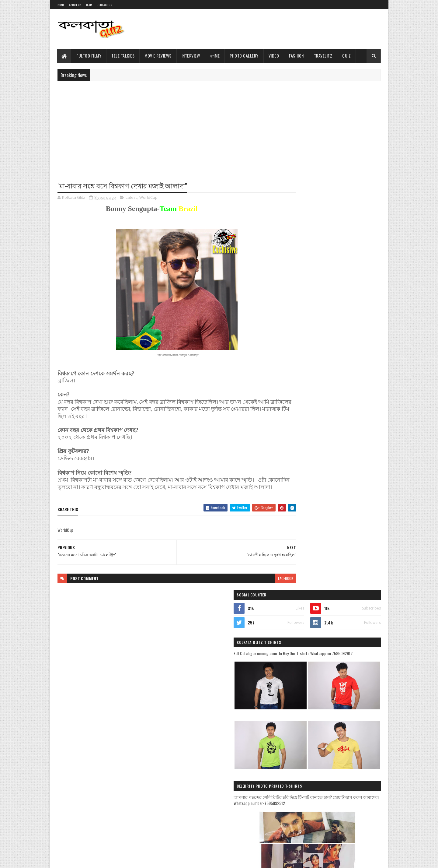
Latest (131, 198)
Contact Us (104, 5)
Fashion (297, 56)
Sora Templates (87, 860)
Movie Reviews (158, 56)
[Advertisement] (270, 29)
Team (89, 5)
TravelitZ (323, 56)
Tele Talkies (123, 56)
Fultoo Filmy (89, 56)
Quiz (347, 56)
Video (274, 56)
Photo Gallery (244, 56)
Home (61, 5)
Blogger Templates (117, 860)
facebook (262, 586)
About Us (75, 5)
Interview (191, 56)
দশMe (215, 56)
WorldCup (148, 198)
